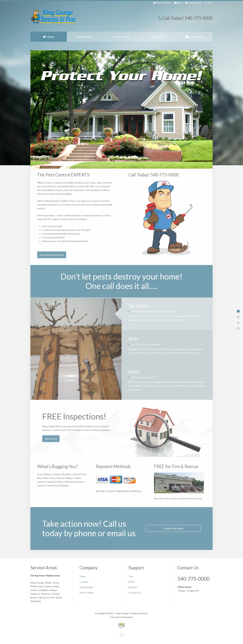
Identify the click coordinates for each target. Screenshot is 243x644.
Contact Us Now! (173, 528)
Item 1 (238, 311)
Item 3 (238, 323)
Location (84, 582)
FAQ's (132, 582)
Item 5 (238, 329)
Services (133, 587)
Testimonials (193, 3)
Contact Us (195, 37)
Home (49, 37)
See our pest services (52, 255)
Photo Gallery (162, 3)
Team (82, 576)
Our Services (85, 37)
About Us (158, 37)
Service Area (122, 37)
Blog (178, 3)
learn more (51, 439)
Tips (209, 3)
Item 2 (238, 317)
